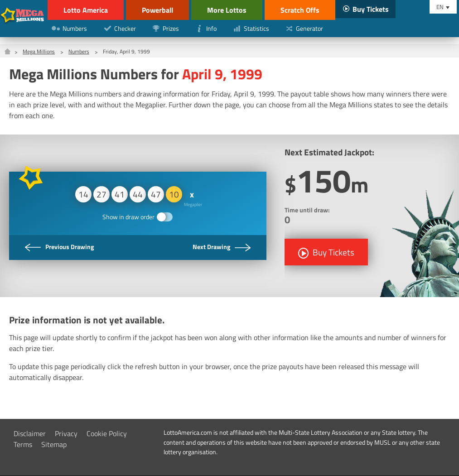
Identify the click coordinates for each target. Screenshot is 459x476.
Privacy (66, 433)
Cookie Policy (107, 433)
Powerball (157, 10)
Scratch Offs (300, 10)
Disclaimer (30, 433)
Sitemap (54, 444)
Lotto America (86, 10)
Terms (23, 444)
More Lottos (227, 10)
